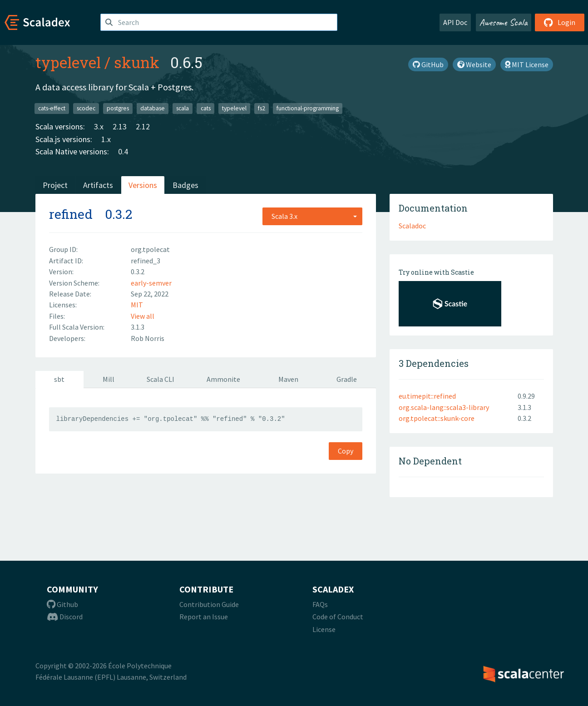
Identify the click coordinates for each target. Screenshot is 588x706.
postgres (118, 108)
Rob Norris (148, 338)
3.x (99, 126)
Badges (185, 185)
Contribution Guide (209, 604)
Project (55, 185)
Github (62, 604)
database (153, 108)
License (324, 629)
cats (206, 108)
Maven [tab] (288, 379)
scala (183, 108)
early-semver (151, 283)
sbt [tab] (59, 379)
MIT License (527, 64)
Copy (346, 451)
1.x (106, 139)
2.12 (143, 126)
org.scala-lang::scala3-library (444, 407)
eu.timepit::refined (427, 396)
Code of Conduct (338, 617)
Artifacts (98, 185)
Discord (65, 617)
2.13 (120, 126)
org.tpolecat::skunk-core (437, 418)
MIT (137, 305)
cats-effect (52, 108)
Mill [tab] (109, 379)
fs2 (262, 108)
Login (560, 22)
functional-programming (308, 108)
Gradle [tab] (347, 379)
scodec (86, 108)
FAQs (320, 604)
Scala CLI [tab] (161, 379)
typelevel (68, 62)
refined (71, 214)
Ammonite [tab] (223, 379)
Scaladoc (412, 226)
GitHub (428, 64)
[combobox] (312, 216)
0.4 (123, 151)
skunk (137, 62)
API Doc (455, 22)
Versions (143, 185)
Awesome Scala (504, 22)
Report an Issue (204, 617)
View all (143, 316)
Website (474, 64)
